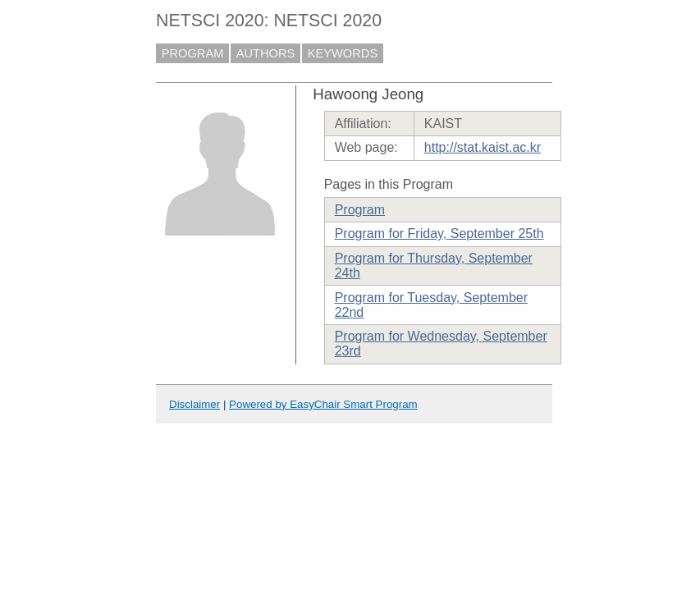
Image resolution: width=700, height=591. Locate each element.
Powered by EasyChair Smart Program (323, 404)
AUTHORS (266, 53)
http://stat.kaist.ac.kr (483, 147)
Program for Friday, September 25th (439, 234)
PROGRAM (193, 53)
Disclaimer (194, 404)
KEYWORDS (343, 53)
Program (360, 210)
